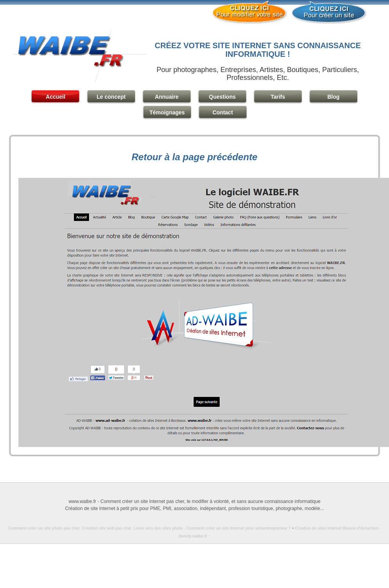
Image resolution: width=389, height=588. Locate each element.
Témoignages (167, 112)
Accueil (56, 97)
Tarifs (278, 97)
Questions (222, 97)
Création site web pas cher (107, 528)
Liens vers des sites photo (158, 528)
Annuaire (167, 97)
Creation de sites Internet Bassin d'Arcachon (337, 528)
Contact (223, 112)
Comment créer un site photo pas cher (44, 528)
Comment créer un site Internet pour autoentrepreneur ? (240, 528)
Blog (333, 97)
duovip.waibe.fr (193, 536)
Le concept (111, 97)
